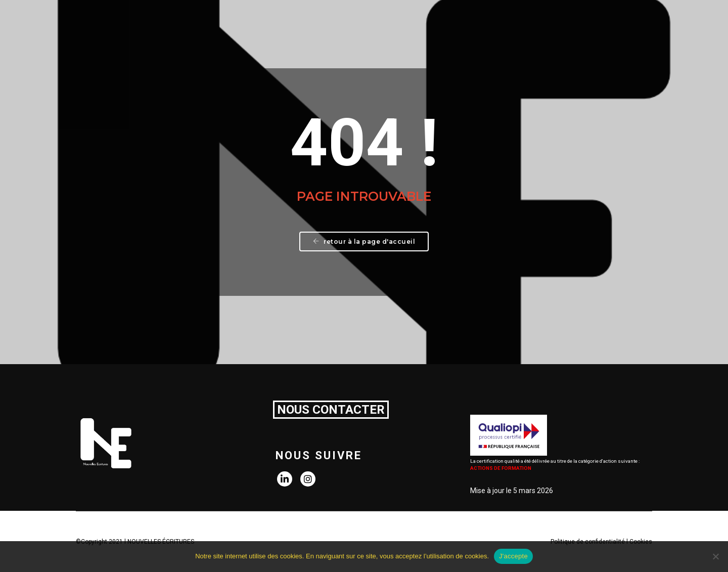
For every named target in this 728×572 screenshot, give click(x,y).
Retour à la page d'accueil (364, 241)
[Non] (715, 556)
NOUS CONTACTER (331, 410)
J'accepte (513, 556)
